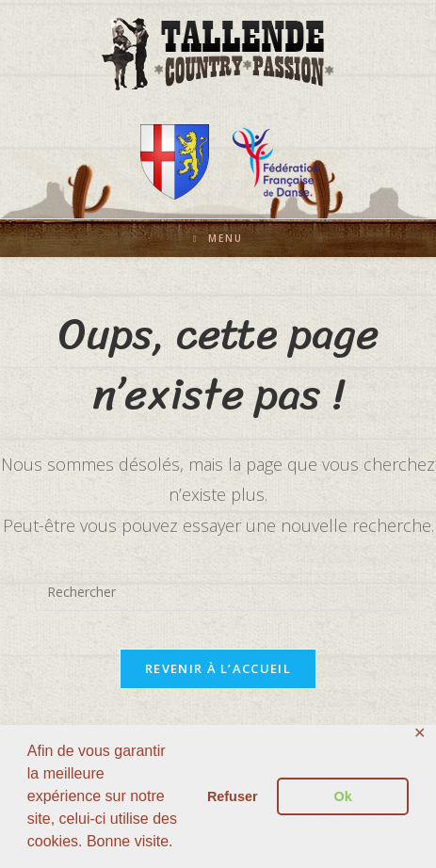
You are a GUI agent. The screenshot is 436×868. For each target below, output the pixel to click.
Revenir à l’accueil (218, 668)
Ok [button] (343, 796)
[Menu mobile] (218, 238)
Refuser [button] (233, 796)
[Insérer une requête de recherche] (218, 592)
